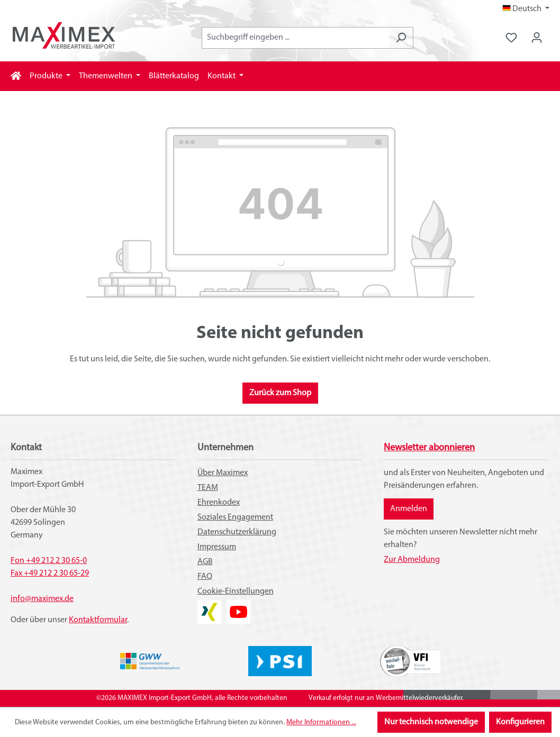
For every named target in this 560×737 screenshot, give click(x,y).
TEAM (208, 488)
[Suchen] (401, 38)
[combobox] (295, 38)
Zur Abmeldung (412, 560)
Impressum (217, 547)
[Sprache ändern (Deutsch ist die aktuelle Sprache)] (526, 9)
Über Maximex (223, 473)
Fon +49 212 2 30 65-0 (49, 561)
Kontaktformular (98, 620)
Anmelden (409, 509)
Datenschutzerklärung (237, 532)
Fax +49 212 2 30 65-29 (50, 574)
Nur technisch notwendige (431, 722)
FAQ (205, 577)
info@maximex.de (42, 599)
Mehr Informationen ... (321, 722)
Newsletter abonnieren (429, 448)
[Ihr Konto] (537, 38)
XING (206, 606)
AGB (205, 562)
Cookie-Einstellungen (236, 592)
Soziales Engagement (235, 517)
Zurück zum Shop (280, 393)
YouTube (238, 606)
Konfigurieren (520, 722)
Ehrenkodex (219, 503)
